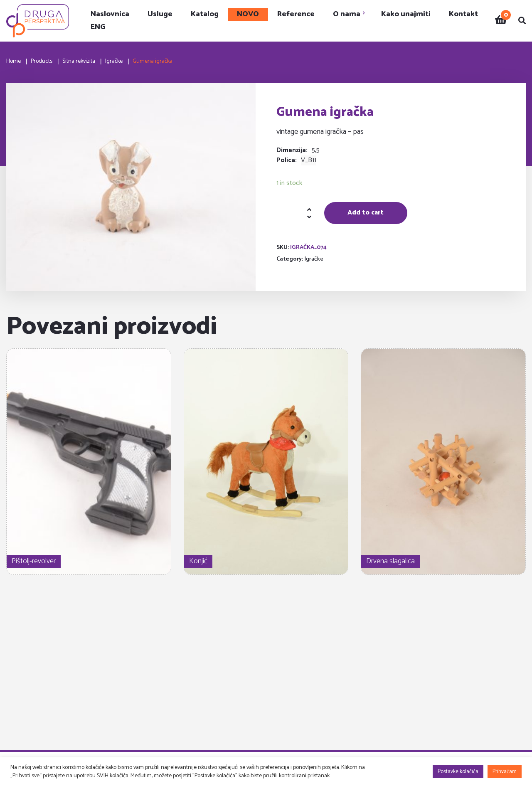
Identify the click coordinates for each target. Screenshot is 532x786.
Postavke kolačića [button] (458, 772)
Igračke (314, 259)
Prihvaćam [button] (505, 772)
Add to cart (366, 213)
